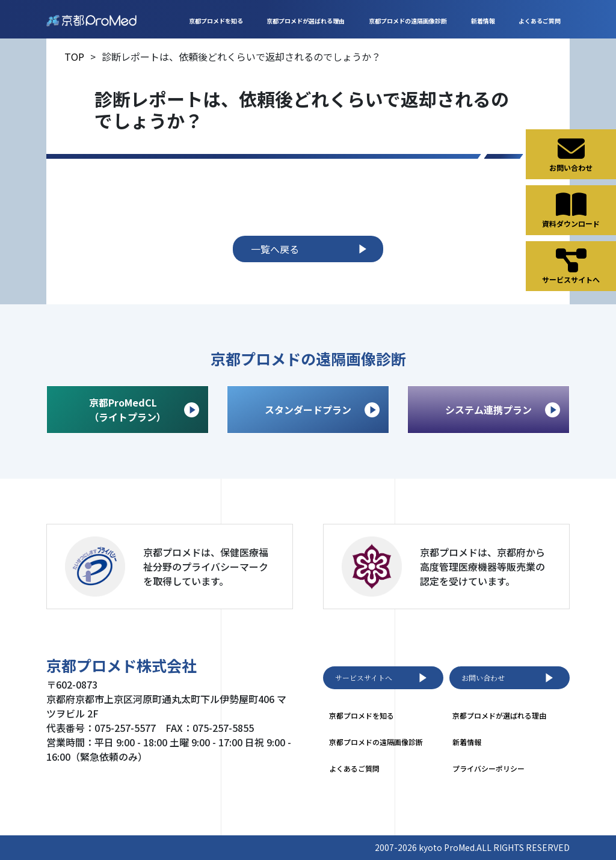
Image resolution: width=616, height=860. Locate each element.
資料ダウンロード (571, 210)
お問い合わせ (510, 678)
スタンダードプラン (322, 410)
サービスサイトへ (383, 678)
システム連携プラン (503, 410)
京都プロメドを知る (216, 21)
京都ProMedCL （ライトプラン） (144, 410)
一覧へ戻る (311, 249)
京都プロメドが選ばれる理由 (306, 21)
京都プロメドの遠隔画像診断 (408, 21)
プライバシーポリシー (488, 768)
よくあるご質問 (540, 21)
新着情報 (483, 21)
